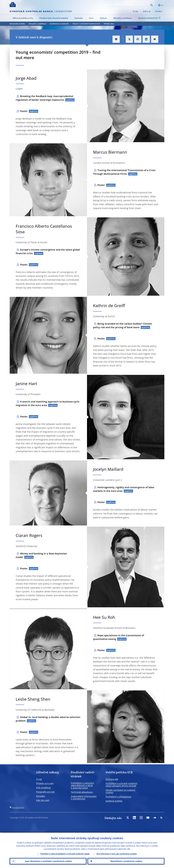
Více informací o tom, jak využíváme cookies (117, 853)
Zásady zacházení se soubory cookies (120, 791)
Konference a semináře (59, 24)
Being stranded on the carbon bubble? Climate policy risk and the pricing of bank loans (122, 325)
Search (151, 5)
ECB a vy (147, 11)
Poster (24, 111)
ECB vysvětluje (43, 788)
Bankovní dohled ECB (150, 18)
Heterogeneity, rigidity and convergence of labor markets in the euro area (124, 489)
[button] (156, 5)
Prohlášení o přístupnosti (118, 797)
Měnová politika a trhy (23, 18)
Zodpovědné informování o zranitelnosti (84, 797)
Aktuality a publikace (123, 18)
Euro (91, 18)
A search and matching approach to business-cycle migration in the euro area (48, 403)
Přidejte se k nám (45, 783)
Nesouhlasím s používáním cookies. (126, 861)
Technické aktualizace (82, 792)
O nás (136, 11)
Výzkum (103, 18)
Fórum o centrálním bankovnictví (86, 24)
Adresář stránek (18, 807)
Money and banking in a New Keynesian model (41, 555)
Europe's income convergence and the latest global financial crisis (48, 251)
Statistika (79, 18)
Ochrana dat (112, 779)
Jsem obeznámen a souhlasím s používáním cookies (48, 861)
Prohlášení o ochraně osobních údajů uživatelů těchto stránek (121, 785)
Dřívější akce (109, 24)
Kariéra (159, 11)
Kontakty (41, 796)
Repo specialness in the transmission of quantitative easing (119, 637)
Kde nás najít (43, 800)
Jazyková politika (114, 801)
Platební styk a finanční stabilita (54, 18)
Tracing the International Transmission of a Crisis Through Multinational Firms (124, 172)
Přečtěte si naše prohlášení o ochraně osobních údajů (65, 853)
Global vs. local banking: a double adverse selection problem (48, 719)
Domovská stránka (17, 24)
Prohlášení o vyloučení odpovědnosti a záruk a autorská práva (82, 785)
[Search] (137, 5)
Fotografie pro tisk (45, 792)
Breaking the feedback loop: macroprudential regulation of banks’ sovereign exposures (44, 98)
